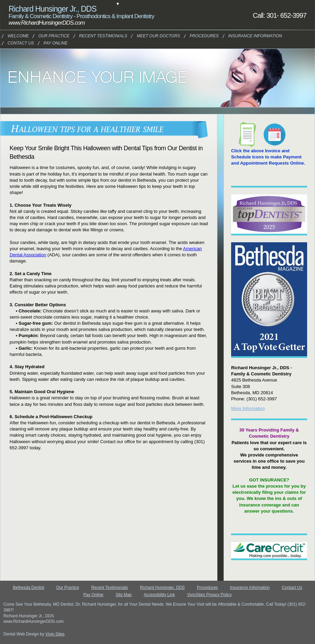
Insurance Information (246, 36)
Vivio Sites (55, 634)
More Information (248, 408)
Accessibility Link (159, 595)
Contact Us (18, 43)
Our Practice (50, 36)
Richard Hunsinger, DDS (162, 588)
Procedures (201, 36)
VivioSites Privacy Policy (209, 595)
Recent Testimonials (109, 588)
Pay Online (54, 43)
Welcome (17, 36)
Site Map (123, 595)
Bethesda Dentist (29, 588)
